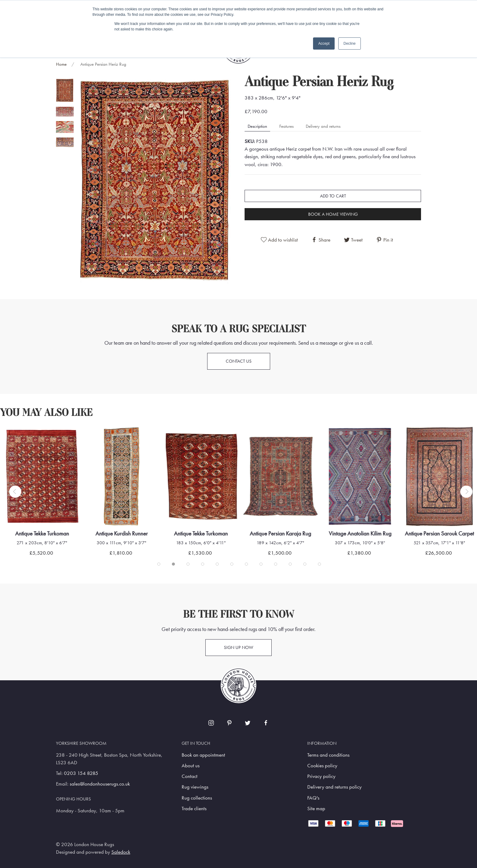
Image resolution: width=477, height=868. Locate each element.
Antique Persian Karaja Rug (280, 533)
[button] (155, 180)
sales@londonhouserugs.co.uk (100, 784)
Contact (190, 776)
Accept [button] (324, 44)
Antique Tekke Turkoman (42, 533)
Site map (316, 809)
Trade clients (194, 809)
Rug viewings (195, 787)
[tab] (65, 90)
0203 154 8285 (81, 773)
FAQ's (313, 798)
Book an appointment (203, 755)
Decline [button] (350, 44)
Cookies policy (322, 766)
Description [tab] (257, 126)
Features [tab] (286, 126)
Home (61, 64)
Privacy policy (321, 776)
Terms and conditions (328, 755)
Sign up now (238, 647)
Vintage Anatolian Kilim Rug (360, 533)
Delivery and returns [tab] (323, 126)
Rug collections (197, 798)
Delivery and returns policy (334, 787)
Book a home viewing (333, 214)
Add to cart (333, 196)
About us (191, 766)
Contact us (239, 361)
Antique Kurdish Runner (121, 533)
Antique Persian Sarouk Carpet (439, 533)
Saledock (121, 852)
